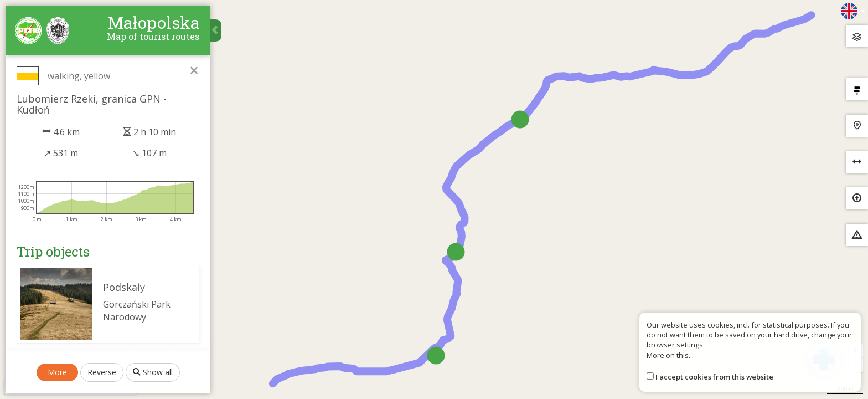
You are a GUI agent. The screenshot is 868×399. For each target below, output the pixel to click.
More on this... (670, 355)
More (57, 372)
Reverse (102, 372)
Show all (153, 372)
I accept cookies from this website (714, 377)
